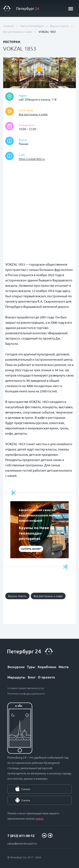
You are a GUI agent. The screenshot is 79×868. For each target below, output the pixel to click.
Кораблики (47, 667)
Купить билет (31, 549)
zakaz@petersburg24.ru (22, 843)
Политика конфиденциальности (26, 693)
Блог (32, 677)
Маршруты (16, 677)
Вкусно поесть (17, 596)
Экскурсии (16, 667)
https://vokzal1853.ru (32, 159)
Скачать (26, 789)
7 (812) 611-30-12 (21, 836)
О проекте (46, 677)
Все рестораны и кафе (33, 114)
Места (64, 667)
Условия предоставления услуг (26, 688)
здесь (39, 818)
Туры (31, 667)
